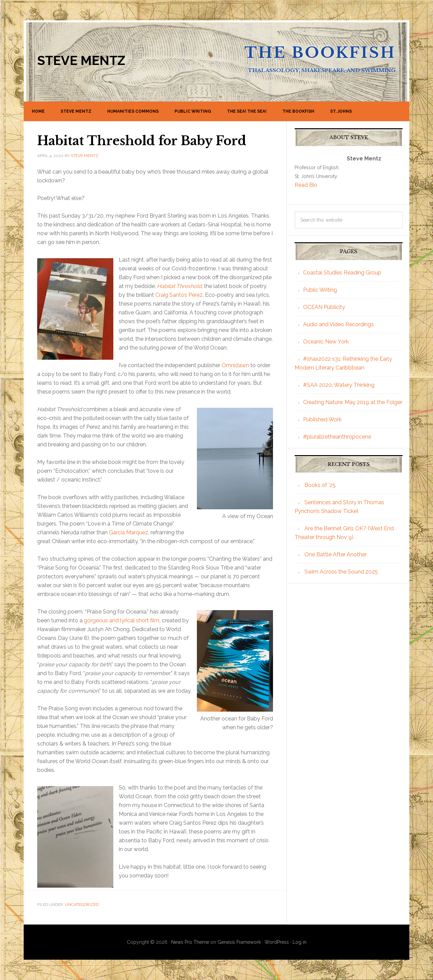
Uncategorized (82, 905)
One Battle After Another (336, 554)
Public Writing (320, 290)
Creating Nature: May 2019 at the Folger (353, 402)
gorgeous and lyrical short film (122, 620)
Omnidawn (235, 365)
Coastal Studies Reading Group (342, 273)
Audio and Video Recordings (338, 324)
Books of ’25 (320, 485)
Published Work (322, 419)
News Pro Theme (190, 942)
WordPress (277, 942)
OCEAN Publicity (324, 307)
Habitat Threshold (179, 286)
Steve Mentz (81, 60)
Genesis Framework (239, 942)
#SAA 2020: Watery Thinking (339, 385)
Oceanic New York (326, 342)
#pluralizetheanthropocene (337, 437)
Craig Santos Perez (179, 295)
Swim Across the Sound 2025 (341, 572)
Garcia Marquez (129, 532)
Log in (300, 942)
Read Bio (306, 185)
